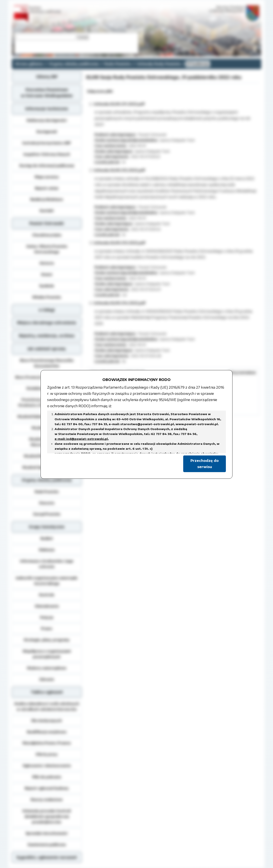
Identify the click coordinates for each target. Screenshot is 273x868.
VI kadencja (198, 64)
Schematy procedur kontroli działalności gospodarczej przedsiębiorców (47, 816)
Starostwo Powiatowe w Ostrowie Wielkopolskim (47, 93)
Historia (47, 263)
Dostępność (47, 132)
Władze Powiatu (47, 297)
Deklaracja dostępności (47, 120)
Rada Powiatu (118, 64)
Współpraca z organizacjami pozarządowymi (47, 654)
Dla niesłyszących (47, 720)
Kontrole (47, 595)
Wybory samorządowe (47, 668)
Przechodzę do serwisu (205, 464)
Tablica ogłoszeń (47, 692)
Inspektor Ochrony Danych (47, 154)
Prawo (47, 628)
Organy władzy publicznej (74, 64)
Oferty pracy (47, 754)
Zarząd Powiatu (47, 514)
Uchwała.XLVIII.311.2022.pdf (119, 104)
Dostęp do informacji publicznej (47, 165)
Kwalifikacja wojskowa (47, 732)
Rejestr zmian (47, 188)
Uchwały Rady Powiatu (159, 64)
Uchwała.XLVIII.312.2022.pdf (119, 170)
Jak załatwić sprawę (47, 349)
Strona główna (29, 64)
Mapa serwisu (47, 177)
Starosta (47, 503)
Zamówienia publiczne (47, 845)
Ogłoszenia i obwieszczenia (47, 766)
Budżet (47, 538)
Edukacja (47, 550)
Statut (47, 274)
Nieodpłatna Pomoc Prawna (47, 743)
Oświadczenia (47, 606)
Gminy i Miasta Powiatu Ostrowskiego (47, 249)
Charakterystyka (47, 235)
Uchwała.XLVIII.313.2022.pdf (119, 243)
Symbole (47, 286)
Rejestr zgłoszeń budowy (47, 788)
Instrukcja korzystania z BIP (47, 143)
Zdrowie (47, 679)
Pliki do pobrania (47, 777)
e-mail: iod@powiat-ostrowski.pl (81, 439)
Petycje (47, 617)
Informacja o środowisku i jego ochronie (47, 564)
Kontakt (47, 211)
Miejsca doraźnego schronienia (47, 323)
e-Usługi (47, 310)
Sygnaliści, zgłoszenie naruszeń (47, 857)
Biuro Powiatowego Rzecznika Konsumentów (47, 363)
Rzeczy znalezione (47, 799)
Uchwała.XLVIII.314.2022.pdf (119, 303)
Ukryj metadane (242, 372)
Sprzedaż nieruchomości (47, 833)
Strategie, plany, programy (47, 640)
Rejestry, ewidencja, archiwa (47, 336)
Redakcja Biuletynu (47, 199)
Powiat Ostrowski (47, 223)
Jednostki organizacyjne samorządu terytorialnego (47, 581)
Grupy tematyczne (47, 527)
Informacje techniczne (47, 109)
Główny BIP (47, 77)
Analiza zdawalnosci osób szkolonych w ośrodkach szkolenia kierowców (47, 706)
